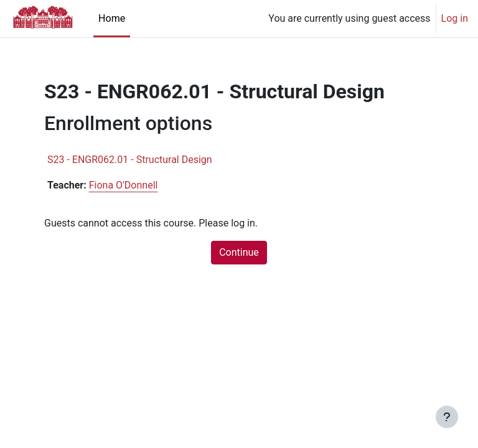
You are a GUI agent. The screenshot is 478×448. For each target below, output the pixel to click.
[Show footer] (447, 417)
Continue (239, 252)
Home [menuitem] (112, 18)
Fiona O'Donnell (124, 185)
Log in (455, 18)
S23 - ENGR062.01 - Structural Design (130, 160)
